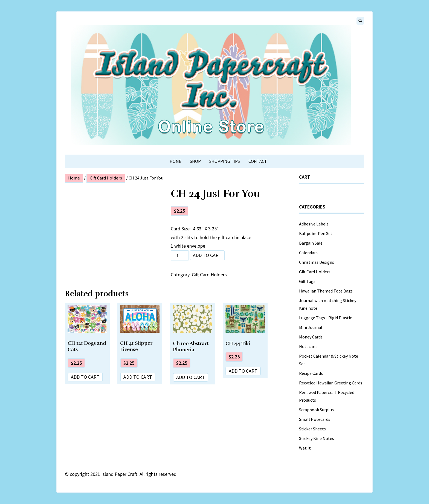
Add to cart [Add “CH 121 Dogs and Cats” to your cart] (85, 377)
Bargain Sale (311, 243)
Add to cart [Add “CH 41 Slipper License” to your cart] (138, 377)
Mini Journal (311, 327)
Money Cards (311, 337)
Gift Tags (307, 281)
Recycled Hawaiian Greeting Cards (331, 383)
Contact (258, 161)
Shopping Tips (225, 161)
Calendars (308, 253)
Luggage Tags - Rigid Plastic (325, 318)
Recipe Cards (311, 373)
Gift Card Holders (106, 178)
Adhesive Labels (314, 224)
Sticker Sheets (312, 429)
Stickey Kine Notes (317, 438)
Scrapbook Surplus (316, 410)
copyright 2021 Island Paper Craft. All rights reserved (123, 474)
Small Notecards (315, 419)
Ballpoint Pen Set (316, 233)
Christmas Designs (317, 262)
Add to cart (207, 255)
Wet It (305, 448)
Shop (195, 161)
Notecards (309, 346)
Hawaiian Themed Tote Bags (326, 291)
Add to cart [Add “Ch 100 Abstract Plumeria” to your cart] (191, 377)
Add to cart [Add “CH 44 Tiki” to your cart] (243, 371)
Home (176, 161)
